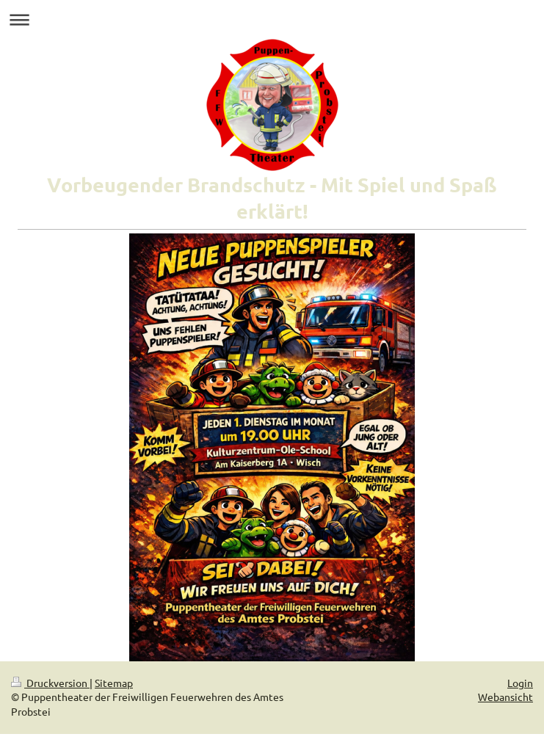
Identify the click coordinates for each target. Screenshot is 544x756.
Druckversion (50, 683)
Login (520, 683)
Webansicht (505, 697)
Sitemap (114, 683)
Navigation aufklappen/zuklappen (272, 19)
